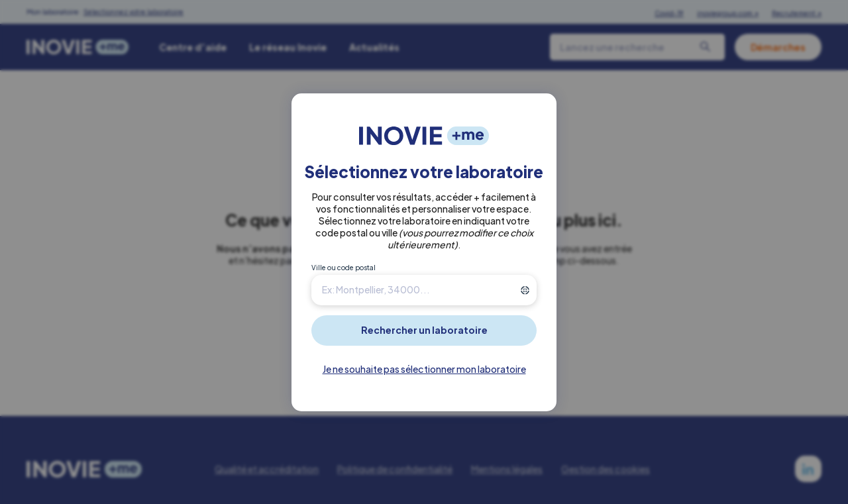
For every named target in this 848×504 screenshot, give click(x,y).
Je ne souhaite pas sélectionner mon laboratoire (424, 369)
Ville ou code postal (344, 268)
